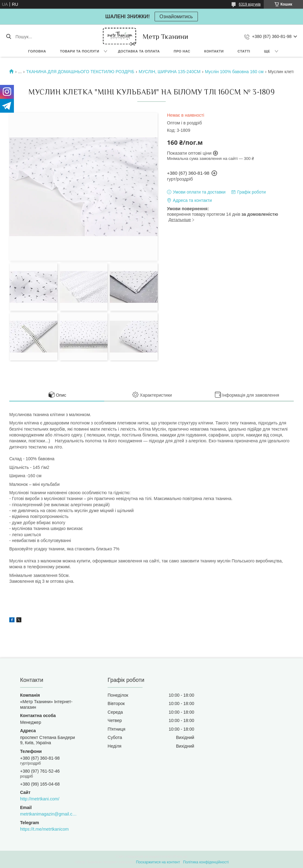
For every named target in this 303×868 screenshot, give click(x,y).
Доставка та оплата (139, 51)
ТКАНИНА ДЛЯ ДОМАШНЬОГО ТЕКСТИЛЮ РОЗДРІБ (80, 72)
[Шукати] (9, 37)
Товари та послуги (80, 51)
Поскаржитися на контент (158, 862)
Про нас (182, 51)
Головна (37, 51)
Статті (244, 51)
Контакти (214, 51)
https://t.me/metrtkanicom (44, 829)
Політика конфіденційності (206, 862)
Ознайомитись (176, 17)
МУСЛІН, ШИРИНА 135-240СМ (170, 72)
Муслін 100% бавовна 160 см (234, 72)
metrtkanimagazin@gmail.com (48, 814)
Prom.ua (180, 857)
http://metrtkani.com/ (40, 799)
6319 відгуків (250, 4)
